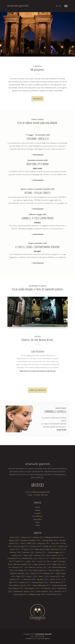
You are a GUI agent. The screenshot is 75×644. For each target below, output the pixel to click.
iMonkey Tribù (27, 572)
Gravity (14, 569)
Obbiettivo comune (17, 587)
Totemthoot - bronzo (22, 605)
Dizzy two (41, 557)
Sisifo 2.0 (53, 593)
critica (38, 538)
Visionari (58, 605)
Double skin (47, 560)
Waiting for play (34, 608)
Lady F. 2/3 (42, 575)
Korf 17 (42, 572)
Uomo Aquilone (42, 605)
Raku (18, 590)
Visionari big (18, 608)
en (60, 6)
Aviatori (24, 551)
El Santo (25, 563)
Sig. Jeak (40, 593)
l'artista (38, 523)
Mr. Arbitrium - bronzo (34, 581)
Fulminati (26, 566)
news (38, 535)
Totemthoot (62, 602)
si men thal (26, 593)
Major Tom (57, 578)
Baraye (36, 551)
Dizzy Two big (18, 560)
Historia (37, 569)
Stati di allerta (55, 596)
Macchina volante (20, 578)
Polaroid (46, 587)
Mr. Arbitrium (14, 581)
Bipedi (12, 554)
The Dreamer (29, 602)
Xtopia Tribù (51, 608)
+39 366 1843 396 (41, 508)
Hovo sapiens (52, 569)
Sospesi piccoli (37, 596)
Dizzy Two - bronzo (59, 557)
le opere (37, 526)
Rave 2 (41, 590)
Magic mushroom (40, 578)
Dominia (33, 560)
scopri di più (61, 430)
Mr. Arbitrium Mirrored (57, 581)
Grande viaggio (54, 566)
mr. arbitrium (38, 529)
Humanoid (12, 572)
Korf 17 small (14, 575)
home (37, 520)
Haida (26, 569)
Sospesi (22, 596)
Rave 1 (29, 590)
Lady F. (28, 575)
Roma (53, 590)
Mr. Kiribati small (36, 584)
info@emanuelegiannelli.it (40, 505)
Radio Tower (61, 587)
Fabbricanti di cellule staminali (46, 563)
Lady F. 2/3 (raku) (59, 575)
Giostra (39, 566)
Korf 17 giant (56, 572)
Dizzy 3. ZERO (26, 557)
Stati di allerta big (39, 599)
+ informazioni (38, 166)
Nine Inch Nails (54, 584)
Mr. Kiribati (19, 584)
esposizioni (38, 532)
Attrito (12, 551)
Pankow (34, 587)
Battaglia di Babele (52, 551)
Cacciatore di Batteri (28, 554)
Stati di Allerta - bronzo (17, 599)
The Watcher (46, 602)
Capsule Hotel (48, 554)
